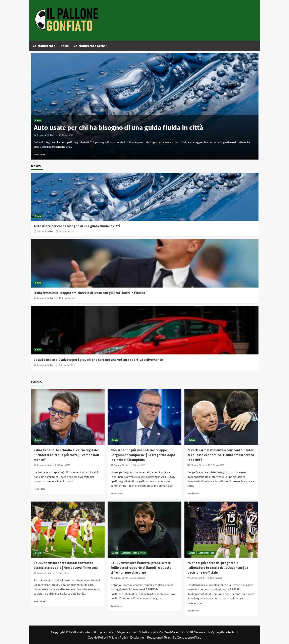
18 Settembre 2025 (67, 298)
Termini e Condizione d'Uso (183, 637)
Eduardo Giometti (199, 465)
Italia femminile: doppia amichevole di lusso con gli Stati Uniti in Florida (89, 293)
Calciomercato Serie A (91, 46)
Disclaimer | (139, 637)
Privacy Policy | (120, 637)
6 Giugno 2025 (139, 465)
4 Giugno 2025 (216, 578)
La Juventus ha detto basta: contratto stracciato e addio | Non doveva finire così (66, 565)
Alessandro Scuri (44, 465)
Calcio (38, 440)
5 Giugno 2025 (218, 465)
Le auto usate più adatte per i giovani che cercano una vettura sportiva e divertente (98, 360)
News (65, 46)
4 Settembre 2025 (67, 365)
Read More (40, 154)
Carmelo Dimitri (121, 465)
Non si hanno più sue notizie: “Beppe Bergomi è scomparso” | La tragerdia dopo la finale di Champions (143, 455)
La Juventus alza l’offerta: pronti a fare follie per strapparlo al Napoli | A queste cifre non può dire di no (141, 568)
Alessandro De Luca (46, 135)
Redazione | (155, 637)
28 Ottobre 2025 (66, 135)
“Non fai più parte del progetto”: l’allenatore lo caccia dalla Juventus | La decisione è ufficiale (218, 568)
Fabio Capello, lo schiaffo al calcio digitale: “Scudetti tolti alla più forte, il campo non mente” (66, 455)
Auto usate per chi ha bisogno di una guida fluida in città (118, 128)
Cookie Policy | (98, 637)
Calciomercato (44, 46)
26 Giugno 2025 (63, 465)
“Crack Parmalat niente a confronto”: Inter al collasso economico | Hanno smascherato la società (221, 455)
